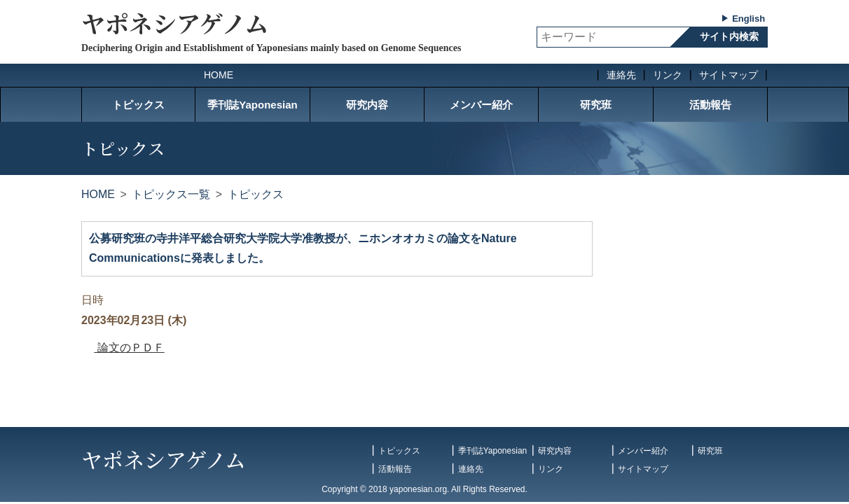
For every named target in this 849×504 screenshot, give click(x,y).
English (748, 19)
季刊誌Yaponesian (252, 105)
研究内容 (367, 105)
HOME (219, 75)
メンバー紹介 (481, 105)
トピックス (138, 105)
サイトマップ (729, 75)
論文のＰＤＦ (129, 348)
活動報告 (710, 105)
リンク (668, 75)
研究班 (596, 105)
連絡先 (621, 75)
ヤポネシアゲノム (175, 23)
